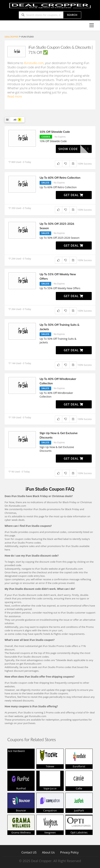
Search (72, 15)
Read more (15, 96)
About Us (48, 852)
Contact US (29, 852)
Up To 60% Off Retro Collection (60, 177)
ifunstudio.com (34, 63)
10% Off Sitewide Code (55, 132)
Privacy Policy (69, 852)
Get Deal (73, 195)
